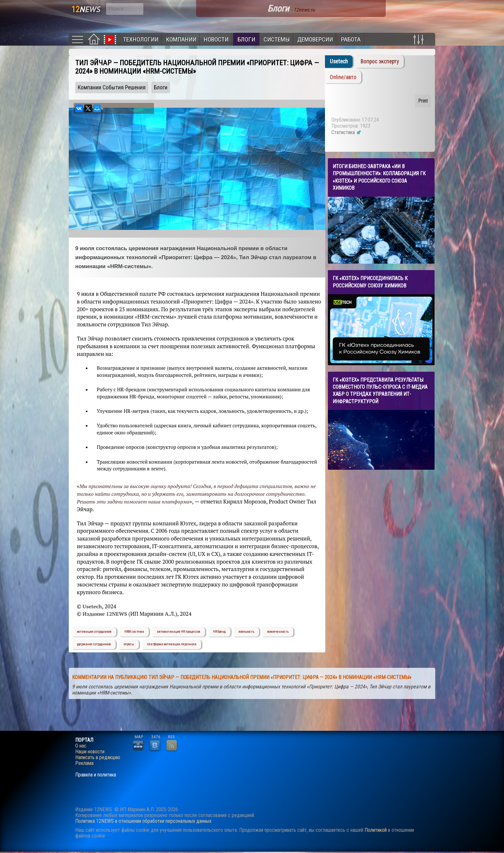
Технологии (141, 39)
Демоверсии (315, 39)
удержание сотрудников (94, 644)
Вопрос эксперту (380, 61)
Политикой (376, 830)
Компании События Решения (112, 87)
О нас (81, 746)
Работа (351, 39)
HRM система (134, 632)
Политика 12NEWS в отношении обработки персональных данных (143, 821)
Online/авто (343, 77)
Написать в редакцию (98, 758)
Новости (216, 39)
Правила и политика (96, 775)
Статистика (346, 132)
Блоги (246, 39)
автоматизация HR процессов (179, 632)
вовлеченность (278, 632)
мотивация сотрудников (94, 632)
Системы (277, 39)
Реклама (84, 763)
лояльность (246, 632)
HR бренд (219, 632)
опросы (129, 644)
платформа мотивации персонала (172, 644)
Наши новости (90, 752)
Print (423, 101)
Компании (181, 39)
